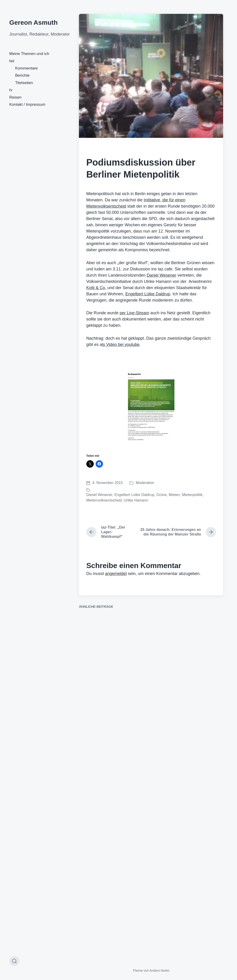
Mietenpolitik (192, 495)
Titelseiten (24, 83)
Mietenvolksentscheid (104, 500)
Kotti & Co (96, 288)
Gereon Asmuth (33, 23)
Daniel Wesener (162, 275)
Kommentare (27, 68)
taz (12, 61)
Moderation (145, 483)
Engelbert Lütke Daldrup (148, 294)
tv (11, 90)
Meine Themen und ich (29, 54)
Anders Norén (159, 971)
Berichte (22, 75)
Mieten (174, 495)
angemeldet (116, 574)
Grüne (162, 495)
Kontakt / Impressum (27, 104)
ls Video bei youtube (121, 345)
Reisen (15, 97)
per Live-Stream (134, 313)
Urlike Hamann (136, 500)
